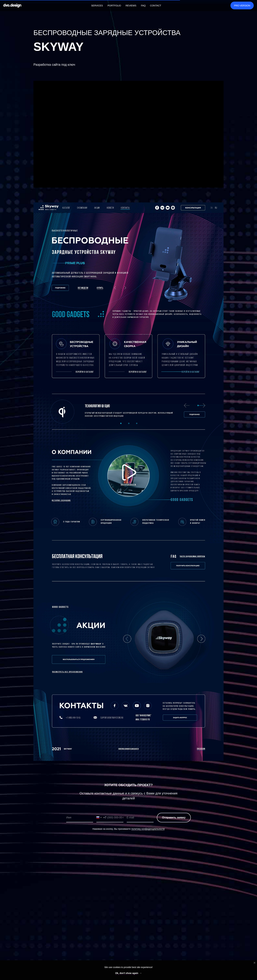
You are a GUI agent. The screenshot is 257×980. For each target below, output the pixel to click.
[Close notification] (255, 963)
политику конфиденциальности (148, 829)
